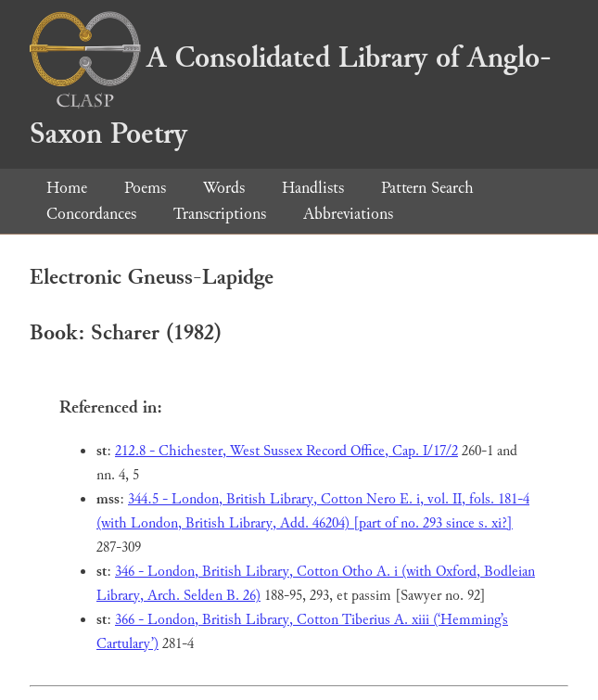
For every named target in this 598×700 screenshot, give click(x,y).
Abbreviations (348, 214)
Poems (145, 188)
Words (224, 188)
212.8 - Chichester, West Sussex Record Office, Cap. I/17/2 (286, 451)
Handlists (313, 188)
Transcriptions (220, 214)
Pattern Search (427, 188)
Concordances (91, 214)
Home (67, 188)
